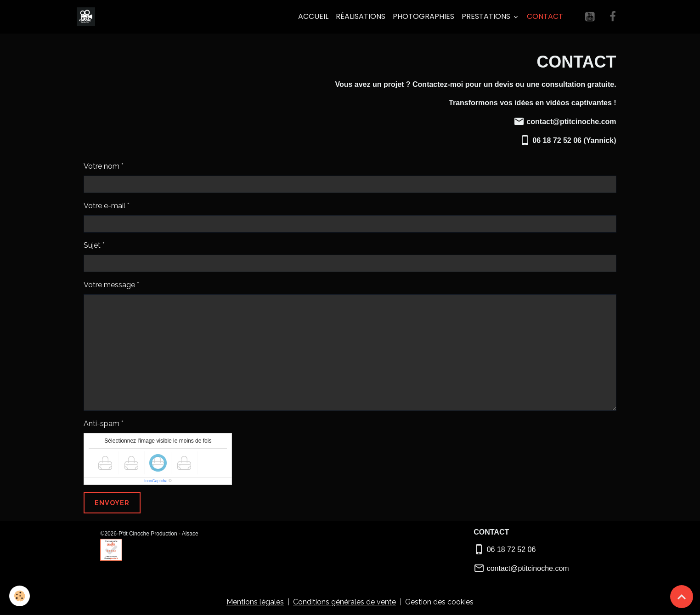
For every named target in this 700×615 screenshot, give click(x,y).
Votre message (109, 285)
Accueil (313, 16)
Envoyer (112, 503)
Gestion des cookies (439, 602)
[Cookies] (20, 596)
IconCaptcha (156, 481)
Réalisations (361, 16)
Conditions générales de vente (344, 602)
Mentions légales (255, 602)
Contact (545, 16)
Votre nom (102, 166)
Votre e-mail (104, 206)
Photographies (423, 16)
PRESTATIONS (487, 16)
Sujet (92, 245)
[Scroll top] (682, 597)
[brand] (88, 17)
